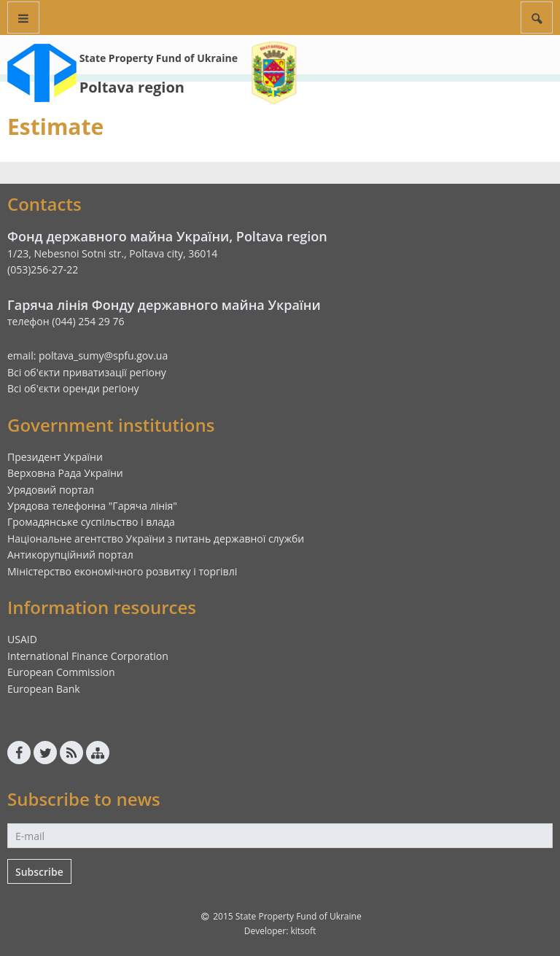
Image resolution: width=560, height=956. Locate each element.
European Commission (61, 672)
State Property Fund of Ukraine (159, 58)
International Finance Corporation (88, 656)
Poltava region (132, 87)
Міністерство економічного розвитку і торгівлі (122, 571)
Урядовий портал (51, 490)
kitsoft (303, 931)
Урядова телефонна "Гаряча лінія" (92, 506)
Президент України (55, 457)
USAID (22, 639)
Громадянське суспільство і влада (91, 522)
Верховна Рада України (65, 473)
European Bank (44, 689)
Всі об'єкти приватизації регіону (87, 372)
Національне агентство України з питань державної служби (156, 539)
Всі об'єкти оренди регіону (73, 388)
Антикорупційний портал (70, 555)
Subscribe (39, 872)
